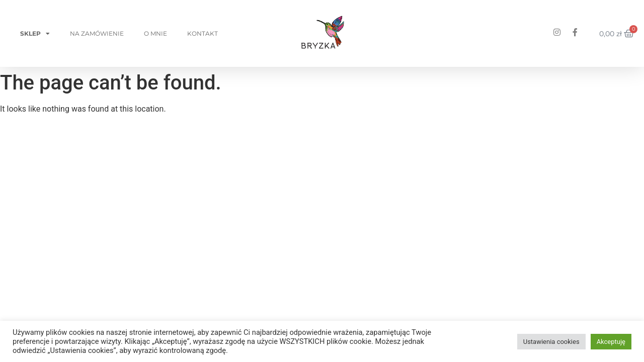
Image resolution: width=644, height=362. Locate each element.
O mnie (155, 33)
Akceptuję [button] (611, 342)
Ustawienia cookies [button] (551, 342)
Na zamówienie (97, 33)
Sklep (35, 34)
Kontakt (203, 33)
